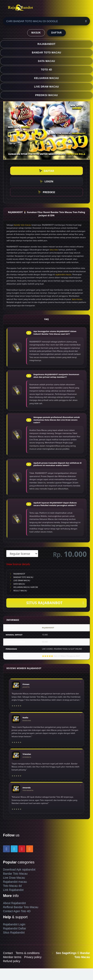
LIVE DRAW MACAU (47, 87)
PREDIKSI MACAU (46, 95)
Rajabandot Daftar (15, 928)
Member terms (12, 957)
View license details (18, 564)
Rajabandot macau (15, 882)
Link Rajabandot (13, 890)
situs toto (54, 250)
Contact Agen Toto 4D (17, 911)
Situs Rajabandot (14, 932)
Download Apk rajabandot (19, 870)
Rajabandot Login (14, 924)
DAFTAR (56, 33)
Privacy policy (33, 957)
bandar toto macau (22, 225)
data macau (77, 299)
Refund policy (12, 961)
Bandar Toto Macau (15, 874)
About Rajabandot (14, 903)
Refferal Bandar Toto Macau (21, 907)
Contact (8, 953)
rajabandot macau (63, 274)
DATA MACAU (47, 61)
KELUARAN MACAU (46, 78)
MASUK (36, 33)
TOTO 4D (46, 70)
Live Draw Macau (14, 878)
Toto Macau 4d (12, 886)
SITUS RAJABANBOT (55, 603)
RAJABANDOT (46, 44)
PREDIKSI (46, 192)
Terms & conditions (28, 953)
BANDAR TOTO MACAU (46, 53)
